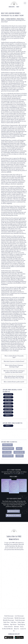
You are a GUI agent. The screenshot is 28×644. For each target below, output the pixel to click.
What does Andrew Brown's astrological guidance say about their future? (14, 372)
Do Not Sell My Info (7, 629)
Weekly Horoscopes (20, 618)
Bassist (19, 449)
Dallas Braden (8, 409)
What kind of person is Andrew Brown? (14, 361)
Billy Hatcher (8, 412)
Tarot (18, 7)
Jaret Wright (8, 400)
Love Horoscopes (19, 616)
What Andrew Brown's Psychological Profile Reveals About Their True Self (14, 377)
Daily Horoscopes (9, 616)
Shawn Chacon (8, 394)
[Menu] (25, 3)
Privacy (22, 627)
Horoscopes (12, 7)
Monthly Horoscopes (9, 620)
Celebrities (6, 624)
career (22, 474)
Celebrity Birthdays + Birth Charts (15, 19)
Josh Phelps (8, 397)
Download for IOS (13, 511)
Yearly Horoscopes (20, 620)
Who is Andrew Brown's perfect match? (14, 382)
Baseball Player (7, 445)
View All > (8, 415)
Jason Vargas (8, 406)
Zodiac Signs (21, 622)
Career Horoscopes (8, 618)
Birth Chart (7, 622)
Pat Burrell (8, 403)
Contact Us (23, 629)
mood (15, 474)
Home (3, 19)
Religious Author (19, 452)
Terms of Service (9, 627)
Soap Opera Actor (8, 456)
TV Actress (20, 456)
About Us (16, 629)
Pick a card (14, 477)
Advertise (16, 627)
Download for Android (13, 515)
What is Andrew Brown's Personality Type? (14, 357)
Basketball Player (8, 449)
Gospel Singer (7, 452)
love (12, 474)
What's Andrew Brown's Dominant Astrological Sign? (14, 366)
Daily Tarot (14, 622)
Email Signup (21, 624)
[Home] (14, 3)
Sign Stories (13, 624)
